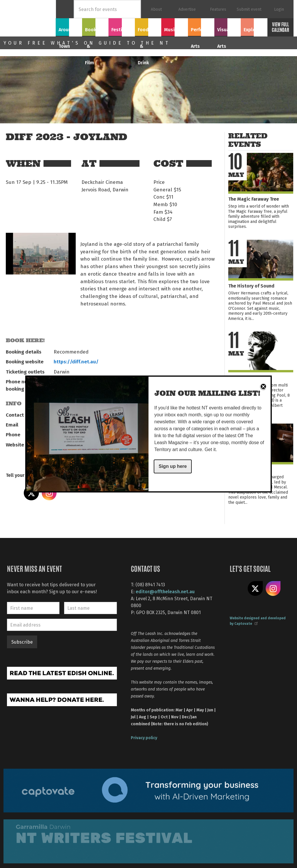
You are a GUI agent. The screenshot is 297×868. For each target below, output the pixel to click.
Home (65, 9)
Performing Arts (201, 30)
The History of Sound (251, 286)
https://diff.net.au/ (76, 361)
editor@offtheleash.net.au (165, 591)
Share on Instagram (49, 493)
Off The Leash (30, 18)
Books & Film (95, 30)
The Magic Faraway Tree (254, 199)
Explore (254, 26)
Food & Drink (148, 30)
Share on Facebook (13, 493)
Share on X (31, 493)
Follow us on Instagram (273, 589)
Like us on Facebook (237, 589)
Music (175, 26)
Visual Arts (228, 26)
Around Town (69, 30)
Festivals (122, 26)
